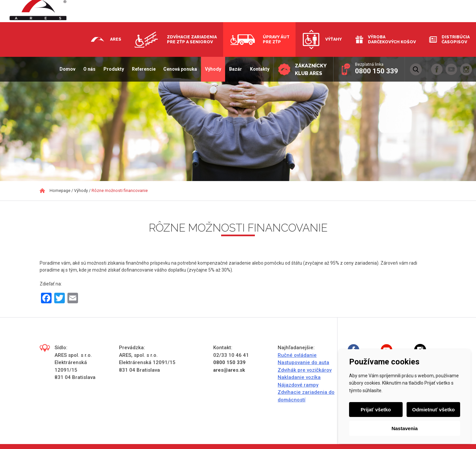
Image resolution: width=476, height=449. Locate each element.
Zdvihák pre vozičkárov (305, 370)
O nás (89, 69)
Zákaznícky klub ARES (311, 70)
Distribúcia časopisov (456, 39)
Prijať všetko (376, 410)
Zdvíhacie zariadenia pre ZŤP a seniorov (192, 39)
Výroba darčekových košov (392, 39)
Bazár (235, 69)
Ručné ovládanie (297, 355)
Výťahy (334, 39)
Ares (116, 39)
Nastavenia (404, 428)
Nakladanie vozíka (299, 377)
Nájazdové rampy (298, 385)
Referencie (143, 69)
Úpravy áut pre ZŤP (276, 39)
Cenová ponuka (180, 69)
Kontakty (259, 69)
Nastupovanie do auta (303, 362)
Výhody (213, 69)
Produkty (113, 69)
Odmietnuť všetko (434, 410)
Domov (67, 69)
